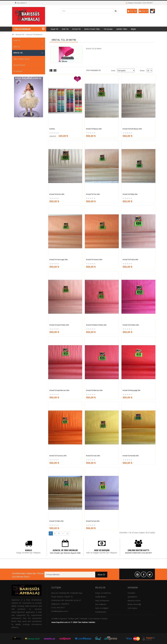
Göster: (142, 71)
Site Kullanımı (101, 604)
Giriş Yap (132, 11)
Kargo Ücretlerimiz (103, 593)
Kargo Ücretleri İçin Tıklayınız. (29, 553)
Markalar (84, 618)
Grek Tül (65, 29)
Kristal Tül (76, 29)
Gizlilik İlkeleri (101, 597)
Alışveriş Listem (134, 600)
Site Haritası (95, 618)
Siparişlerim (132, 597)
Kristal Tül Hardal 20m (131, 479)
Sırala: (113, 71)
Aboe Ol (90, 575)
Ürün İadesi (132, 608)
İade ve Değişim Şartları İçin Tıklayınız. (102, 553)
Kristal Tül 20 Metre (34, 35)
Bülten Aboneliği (134, 604)
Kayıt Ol (144, 11)
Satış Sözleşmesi (102, 600)
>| (67, 533)
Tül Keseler (108, 29)
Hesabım (131, 593)
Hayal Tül (54, 29)
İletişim (105, 618)
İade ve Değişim (102, 608)
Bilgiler (133, 29)
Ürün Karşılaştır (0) (93, 70)
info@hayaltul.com (59, 611)
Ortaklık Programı (59, 618)
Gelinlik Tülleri (122, 29)
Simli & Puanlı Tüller (92, 29)
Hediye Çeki (73, 618)
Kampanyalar (101, 612)
